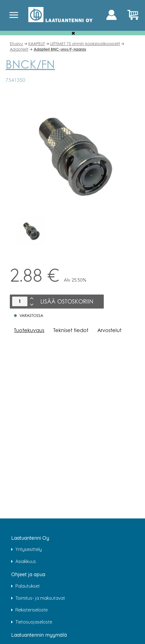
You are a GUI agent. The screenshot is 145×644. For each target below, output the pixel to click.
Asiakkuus (26, 561)
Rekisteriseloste (32, 610)
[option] (31, 231)
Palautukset (28, 586)
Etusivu (16, 44)
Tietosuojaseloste (34, 622)
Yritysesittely (29, 549)
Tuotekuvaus (29, 330)
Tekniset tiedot (71, 330)
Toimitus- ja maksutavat (40, 598)
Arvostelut (109, 330)
